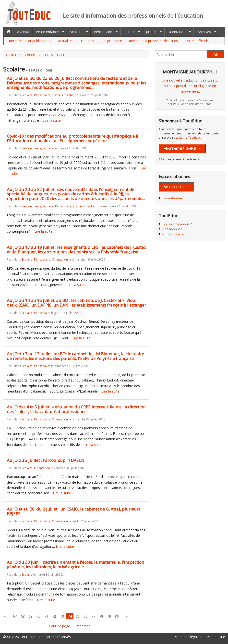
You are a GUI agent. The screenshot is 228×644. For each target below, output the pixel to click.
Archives (204, 32)
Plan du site (216, 637)
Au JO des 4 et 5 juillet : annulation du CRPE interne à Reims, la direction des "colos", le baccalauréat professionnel (76, 409)
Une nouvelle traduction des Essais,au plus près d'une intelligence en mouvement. (190, 86)
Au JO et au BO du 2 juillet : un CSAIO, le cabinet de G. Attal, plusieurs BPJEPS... (74, 511)
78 (101, 616)
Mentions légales (188, 637)
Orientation (176, 32)
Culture (129, 32)
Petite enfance (47, 32)
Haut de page (59, 626)
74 (70, 616)
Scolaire (76, 32)
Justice (151, 32)
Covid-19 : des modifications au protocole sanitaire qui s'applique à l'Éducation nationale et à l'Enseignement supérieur (72, 138)
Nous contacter (174, 234)
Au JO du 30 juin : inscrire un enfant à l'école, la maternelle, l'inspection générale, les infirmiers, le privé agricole (75, 564)
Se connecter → (176, 187)
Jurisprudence (111, 41)
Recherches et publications (30, 41)
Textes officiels (197, 41)
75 (78, 616)
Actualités (66, 41)
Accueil (11, 55)
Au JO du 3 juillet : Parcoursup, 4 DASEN (46, 460)
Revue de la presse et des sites (153, 41)
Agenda (23, 32)
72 (54, 616)
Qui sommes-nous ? (177, 224)
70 (38, 616)
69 (31, 616)
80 (117, 616)
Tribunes (87, 41)
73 (62, 616)
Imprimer (83, 626)
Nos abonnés (172, 229)
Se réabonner (173, 198)
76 (85, 616)
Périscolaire (103, 32)
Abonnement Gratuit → (182, 148)
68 (23, 616)
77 (93, 616)
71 (46, 616)
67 (15, 616)
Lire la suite (52, 120)
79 (109, 616)
